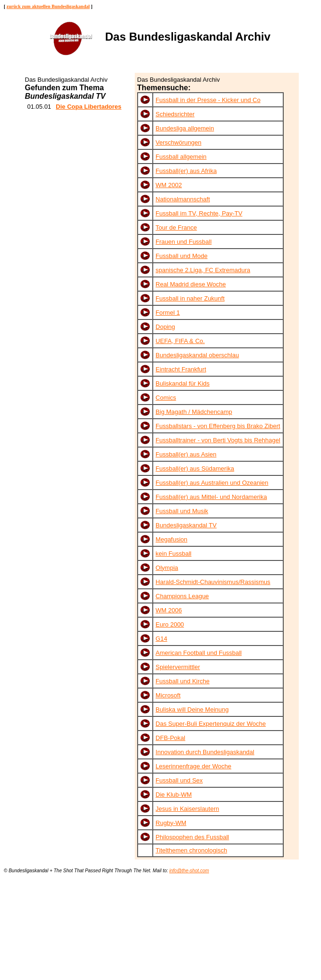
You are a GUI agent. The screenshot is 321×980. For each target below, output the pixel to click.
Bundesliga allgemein (185, 128)
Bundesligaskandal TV (186, 525)
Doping (165, 327)
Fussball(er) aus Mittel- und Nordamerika (211, 497)
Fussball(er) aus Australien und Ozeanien (212, 483)
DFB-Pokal (170, 738)
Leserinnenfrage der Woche (193, 766)
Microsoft (168, 695)
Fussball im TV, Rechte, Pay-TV (199, 213)
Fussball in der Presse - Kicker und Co (208, 100)
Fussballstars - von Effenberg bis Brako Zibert (218, 426)
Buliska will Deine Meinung (192, 709)
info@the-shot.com (189, 871)
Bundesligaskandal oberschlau (197, 355)
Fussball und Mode (182, 256)
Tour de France (176, 228)
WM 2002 (169, 185)
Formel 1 (168, 313)
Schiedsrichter (175, 114)
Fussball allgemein (181, 157)
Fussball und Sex (179, 780)
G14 (161, 639)
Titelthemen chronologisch (191, 850)
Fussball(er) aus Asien (186, 454)
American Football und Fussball (199, 653)
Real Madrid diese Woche (191, 284)
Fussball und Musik (182, 511)
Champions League (182, 596)
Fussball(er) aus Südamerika (195, 469)
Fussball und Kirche (182, 681)
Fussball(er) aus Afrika (186, 171)
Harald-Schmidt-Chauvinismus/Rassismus (213, 582)
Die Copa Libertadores (89, 107)
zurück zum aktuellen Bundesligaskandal (48, 6)
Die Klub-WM (174, 795)
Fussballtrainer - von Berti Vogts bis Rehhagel (218, 440)
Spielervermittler (178, 667)
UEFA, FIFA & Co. (180, 341)
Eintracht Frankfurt (181, 369)
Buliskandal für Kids (182, 383)
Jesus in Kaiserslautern (187, 809)
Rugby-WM (171, 823)
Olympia (167, 568)
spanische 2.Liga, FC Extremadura (203, 270)
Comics (166, 398)
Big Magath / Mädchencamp (194, 412)
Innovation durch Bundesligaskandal (205, 752)
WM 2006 (169, 610)
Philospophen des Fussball (192, 837)
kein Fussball (174, 554)
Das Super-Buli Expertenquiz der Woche (211, 724)
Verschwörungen (178, 142)
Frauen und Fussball (184, 242)
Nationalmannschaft (183, 199)
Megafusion (171, 539)
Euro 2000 (170, 624)
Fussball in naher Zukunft (190, 298)
